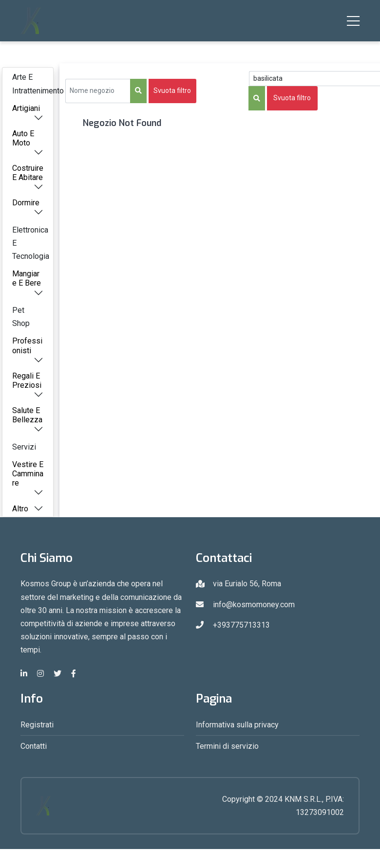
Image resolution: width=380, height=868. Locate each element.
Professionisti (27, 345)
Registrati (37, 725)
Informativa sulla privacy (237, 725)
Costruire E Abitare (28, 173)
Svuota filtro (172, 90)
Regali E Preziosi (27, 380)
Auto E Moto (23, 138)
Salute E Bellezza (27, 415)
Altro (20, 509)
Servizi (24, 447)
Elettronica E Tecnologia (31, 243)
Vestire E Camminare (28, 474)
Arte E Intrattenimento (33, 84)
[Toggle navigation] (353, 21)
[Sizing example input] (98, 91)
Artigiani (26, 108)
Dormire (26, 203)
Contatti (34, 746)
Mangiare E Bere (27, 278)
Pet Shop (21, 317)
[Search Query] (314, 79)
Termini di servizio (227, 746)
